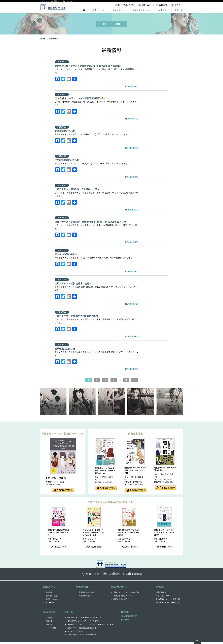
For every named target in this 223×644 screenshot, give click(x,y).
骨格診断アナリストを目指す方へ (126, 594)
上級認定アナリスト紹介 (123, 598)
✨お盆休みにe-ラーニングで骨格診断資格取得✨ (80, 98)
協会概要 (49, 594)
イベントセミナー (52, 626)
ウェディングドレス (75, 633)
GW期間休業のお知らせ (67, 160)
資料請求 (120, 576)
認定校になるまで (52, 601)
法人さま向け (49, 614)
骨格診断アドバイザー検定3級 (168, 605)
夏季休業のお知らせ (65, 131)
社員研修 (49, 620)
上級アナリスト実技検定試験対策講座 (82, 630)
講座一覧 (179, 10)
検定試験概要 (161, 594)
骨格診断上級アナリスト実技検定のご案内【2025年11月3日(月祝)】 (90, 66)
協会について (99, 10)
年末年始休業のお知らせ (67, 253)
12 (122, 379)
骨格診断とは (119, 10)
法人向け (141, 576)
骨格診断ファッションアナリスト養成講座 (83, 623)
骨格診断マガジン (86, 598)
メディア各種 (51, 630)
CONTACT (99, 576)
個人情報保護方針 (129, 618)
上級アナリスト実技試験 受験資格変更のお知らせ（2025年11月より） (92, 221)
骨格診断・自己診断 (86, 594)
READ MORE (131, 86)
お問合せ (125, 614)
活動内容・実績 (52, 598)
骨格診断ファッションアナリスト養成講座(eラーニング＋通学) (91, 626)
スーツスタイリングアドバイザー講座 (82, 637)
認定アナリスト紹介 (121, 601)
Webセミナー (51, 623)
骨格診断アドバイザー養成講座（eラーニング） (86, 620)
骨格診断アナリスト (142, 10)
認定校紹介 (50, 605)
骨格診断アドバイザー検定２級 (168, 601)
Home (43, 39)
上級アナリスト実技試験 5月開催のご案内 (77, 189)
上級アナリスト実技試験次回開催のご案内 (76, 315)
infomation (126, 622)
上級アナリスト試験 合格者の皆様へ (73, 282)
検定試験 (163, 10)
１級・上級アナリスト (165, 598)
